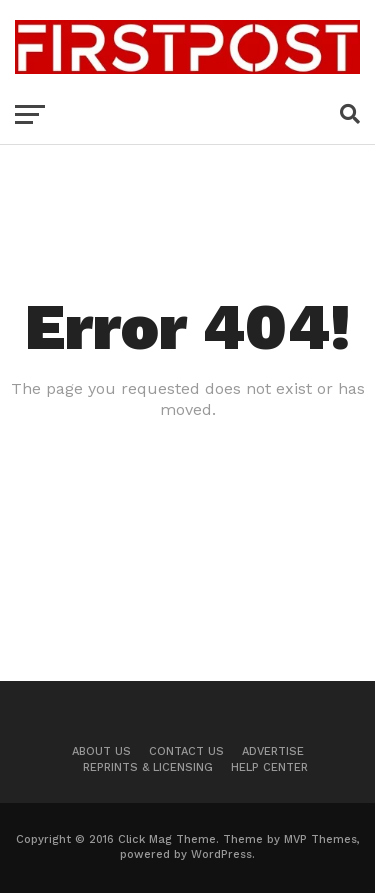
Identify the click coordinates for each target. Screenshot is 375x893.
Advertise (273, 751)
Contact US (186, 751)
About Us (101, 751)
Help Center (269, 767)
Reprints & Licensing (148, 767)
